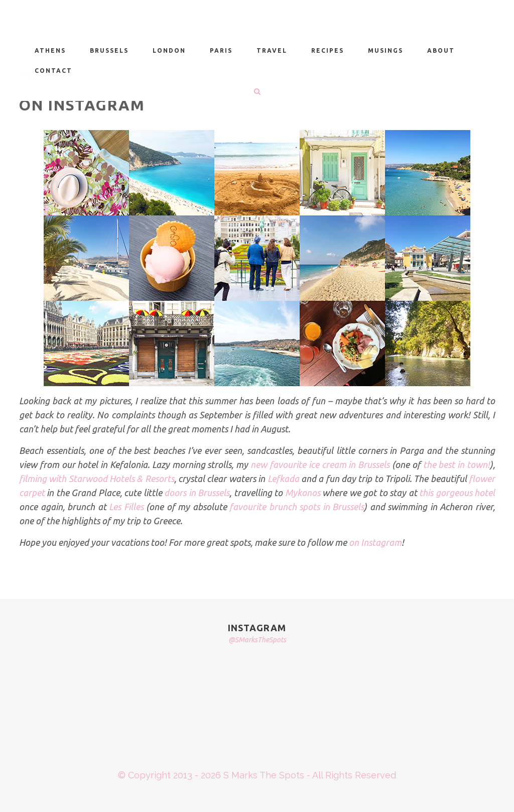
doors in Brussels (197, 493)
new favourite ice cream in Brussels (321, 465)
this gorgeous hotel (457, 493)
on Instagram (375, 542)
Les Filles (126, 507)
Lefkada (283, 479)
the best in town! (457, 465)
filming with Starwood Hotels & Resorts (97, 479)
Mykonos (303, 493)
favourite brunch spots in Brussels (297, 507)
